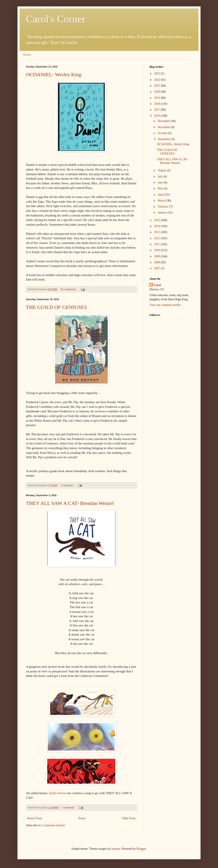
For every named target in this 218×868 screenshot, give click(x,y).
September (164, 139)
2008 (158, 262)
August (162, 170)
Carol (157, 285)
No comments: (69, 289)
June (161, 183)
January (163, 213)
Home (27, 55)
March (162, 201)
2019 (158, 98)
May (161, 188)
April (161, 195)
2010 (158, 250)
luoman (116, 849)
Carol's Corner (56, 19)
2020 (158, 92)
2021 (158, 86)
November (164, 127)
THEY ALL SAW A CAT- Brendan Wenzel (70, 503)
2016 (158, 116)
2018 (158, 104)
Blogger (141, 849)
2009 (158, 256)
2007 (158, 268)
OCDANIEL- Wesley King (54, 74)
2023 (158, 74)
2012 (158, 238)
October (163, 133)
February (163, 207)
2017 (158, 110)
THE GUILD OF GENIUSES (56, 307)
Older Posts (129, 818)
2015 (158, 220)
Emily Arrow (58, 793)
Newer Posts (34, 818)
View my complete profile (165, 305)
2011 (157, 244)
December (164, 121)
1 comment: (67, 485)
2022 (158, 80)
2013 (158, 232)
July (160, 177)
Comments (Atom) (54, 825)
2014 (158, 226)
